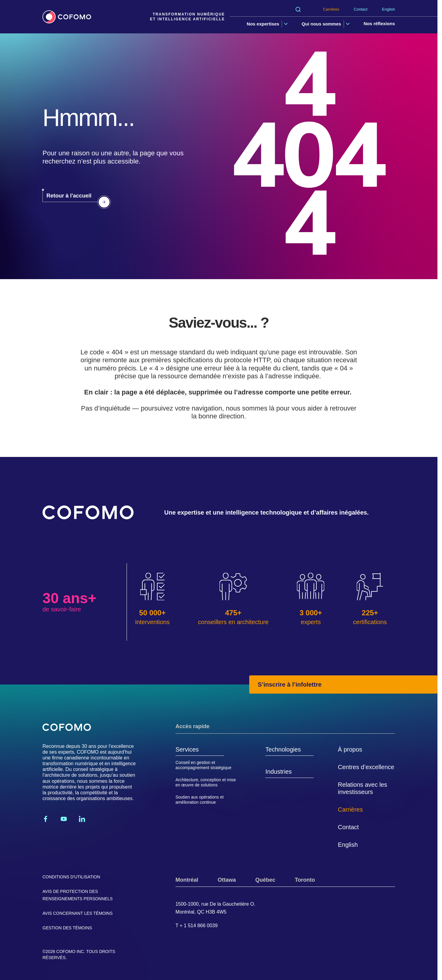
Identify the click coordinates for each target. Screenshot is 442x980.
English (388, 9)
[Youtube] (64, 819)
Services (187, 749)
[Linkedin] (82, 819)
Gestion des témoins (67, 928)
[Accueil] (67, 17)
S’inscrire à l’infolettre (290, 684)
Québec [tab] (265, 880)
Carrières (331, 9)
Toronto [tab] (305, 880)
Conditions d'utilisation (71, 877)
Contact (361, 9)
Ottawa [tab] (227, 880)
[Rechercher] (298, 9)
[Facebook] (46, 819)
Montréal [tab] (187, 880)
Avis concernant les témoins (78, 913)
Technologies (283, 749)
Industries (279, 772)
